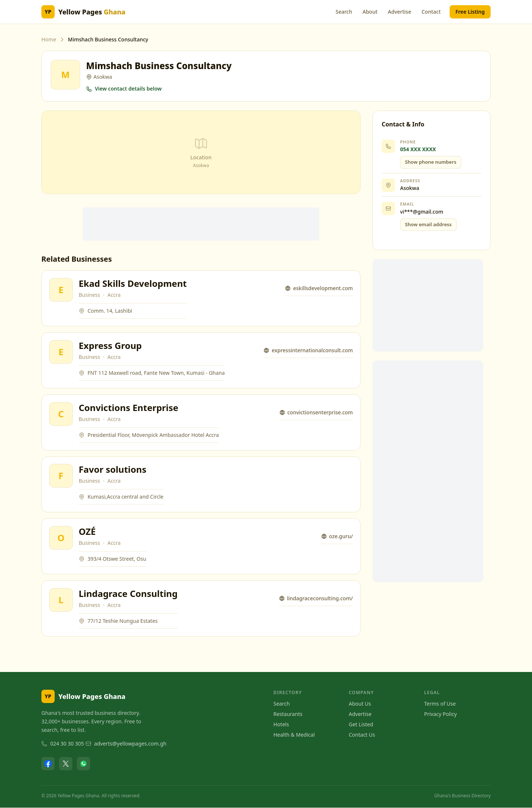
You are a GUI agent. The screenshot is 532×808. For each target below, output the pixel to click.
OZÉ (87, 532)
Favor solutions (112, 470)
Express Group (110, 345)
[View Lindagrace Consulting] (61, 600)
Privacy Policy (440, 714)
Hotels (281, 725)
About (370, 12)
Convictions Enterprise (129, 408)
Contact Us (362, 735)
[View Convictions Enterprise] (61, 414)
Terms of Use (440, 704)
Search (344, 12)
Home (49, 39)
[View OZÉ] (61, 538)
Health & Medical (294, 735)
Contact (431, 12)
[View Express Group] (61, 352)
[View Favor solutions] (61, 476)
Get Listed (361, 725)
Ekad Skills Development (133, 283)
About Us (360, 704)
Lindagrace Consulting (128, 594)
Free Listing (470, 12)
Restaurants (288, 714)
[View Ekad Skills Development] (61, 290)
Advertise (400, 12)
